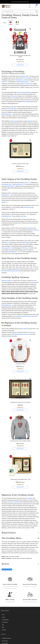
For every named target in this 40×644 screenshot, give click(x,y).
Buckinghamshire (23, 82)
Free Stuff (4, 630)
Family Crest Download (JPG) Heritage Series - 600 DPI (20, 56)
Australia (16, 502)
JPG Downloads (5, 620)
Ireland (17, 23)
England (23, 76)
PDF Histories (5, 622)
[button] (20, 532)
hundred (33, 282)
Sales (3, 627)
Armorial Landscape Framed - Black (20, 164)
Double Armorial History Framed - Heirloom (20, 402)
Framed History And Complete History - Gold (20, 479)
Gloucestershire (6, 248)
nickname (27, 84)
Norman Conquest (26, 78)
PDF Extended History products (10, 271)
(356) (23, 62)
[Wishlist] (30, 29)
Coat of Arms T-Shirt (20, 364)
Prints (3, 615)
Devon (5, 82)
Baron (5, 242)
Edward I (27, 242)
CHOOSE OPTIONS (20, 65)
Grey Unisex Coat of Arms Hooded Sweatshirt (20, 441)
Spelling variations (7, 281)
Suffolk (4, 202)
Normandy (21, 92)
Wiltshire (25, 248)
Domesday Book (12, 109)
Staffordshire (19, 80)
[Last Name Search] (20, 11)
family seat (23, 216)
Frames (4, 617)
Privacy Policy (5, 641)
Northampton (13, 252)
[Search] (36, 12)
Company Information (6, 638)
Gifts (3, 625)
